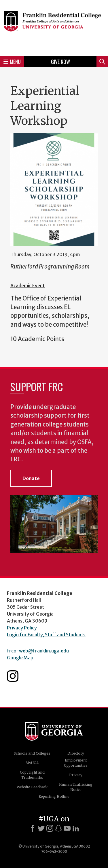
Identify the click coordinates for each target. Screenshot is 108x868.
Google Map (20, 658)
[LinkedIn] (76, 828)
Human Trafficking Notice (76, 787)
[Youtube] (67, 828)
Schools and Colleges (32, 753)
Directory (76, 753)
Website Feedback (32, 787)
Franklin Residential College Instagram (13, 676)
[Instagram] (50, 828)
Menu (12, 62)
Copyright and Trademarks (32, 775)
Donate (31, 478)
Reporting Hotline (54, 796)
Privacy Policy (22, 628)
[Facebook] (33, 828)
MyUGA (32, 763)
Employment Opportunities (76, 763)
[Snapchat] (58, 828)
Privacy (76, 775)
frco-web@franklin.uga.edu (38, 651)
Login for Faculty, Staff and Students (46, 635)
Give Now (60, 62)
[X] (41, 828)
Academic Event (28, 285)
